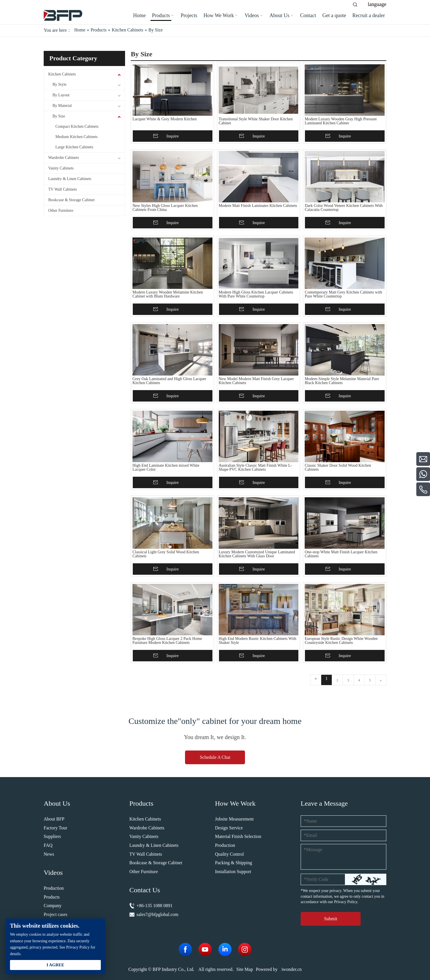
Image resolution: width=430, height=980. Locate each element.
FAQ (48, 845)
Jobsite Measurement (234, 819)
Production (54, 888)
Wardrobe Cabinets (64, 158)
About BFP (54, 819)
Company (53, 906)
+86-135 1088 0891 (154, 906)
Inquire (173, 136)
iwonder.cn (292, 969)
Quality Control (229, 854)
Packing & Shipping (234, 863)
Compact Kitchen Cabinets (77, 126)
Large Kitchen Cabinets (74, 147)
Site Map (245, 969)
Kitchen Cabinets (62, 74)
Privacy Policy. (346, 902)
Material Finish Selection (238, 836)
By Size (59, 116)
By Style (60, 84)
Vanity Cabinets (61, 168)
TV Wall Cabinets (63, 189)
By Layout (61, 95)
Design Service (229, 828)
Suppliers (52, 836)
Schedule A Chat (215, 757)
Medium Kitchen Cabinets (77, 137)
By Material (62, 106)
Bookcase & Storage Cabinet (71, 200)
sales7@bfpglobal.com (157, 914)
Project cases (56, 914)
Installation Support (233, 872)
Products (52, 897)
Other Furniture (61, 210)
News (49, 854)
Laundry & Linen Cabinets (70, 179)
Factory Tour (56, 828)
